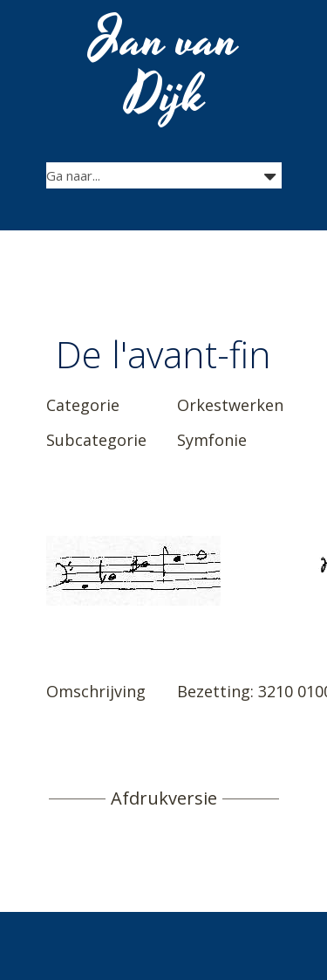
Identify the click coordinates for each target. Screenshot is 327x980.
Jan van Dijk (165, 68)
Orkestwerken (230, 405)
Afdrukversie (164, 798)
